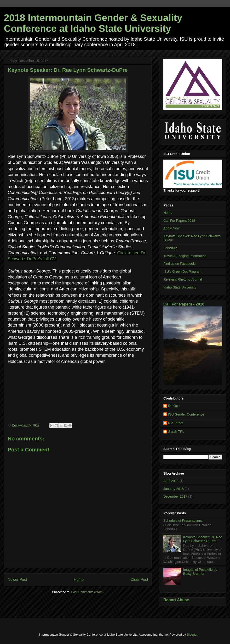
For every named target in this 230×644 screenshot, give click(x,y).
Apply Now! (172, 228)
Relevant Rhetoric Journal (183, 279)
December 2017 (175, 496)
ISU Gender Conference (186, 414)
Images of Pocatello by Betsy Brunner (200, 572)
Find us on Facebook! (180, 264)
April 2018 (171, 481)
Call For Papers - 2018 (184, 304)
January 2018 (174, 489)
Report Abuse (176, 600)
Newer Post (17, 580)
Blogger (192, 635)
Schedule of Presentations (183, 521)
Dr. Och (174, 406)
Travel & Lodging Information (185, 256)
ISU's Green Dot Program (182, 272)
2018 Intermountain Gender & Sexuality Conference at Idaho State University (93, 23)
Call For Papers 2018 (179, 221)
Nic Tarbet (176, 423)
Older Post (139, 580)
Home (79, 580)
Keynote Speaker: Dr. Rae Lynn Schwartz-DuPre (203, 539)
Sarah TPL (176, 432)
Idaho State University (180, 287)
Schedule (170, 248)
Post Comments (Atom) (87, 592)
